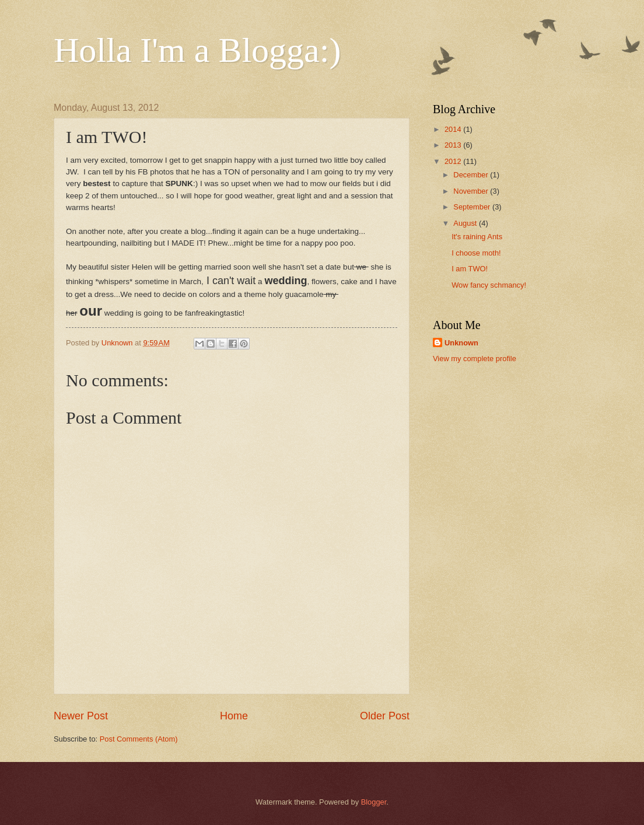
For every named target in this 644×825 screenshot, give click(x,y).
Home (234, 716)
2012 (454, 161)
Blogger (374, 802)
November (472, 191)
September (473, 207)
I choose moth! (476, 253)
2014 (454, 129)
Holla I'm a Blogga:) (197, 50)
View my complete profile (475, 359)
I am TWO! (470, 269)
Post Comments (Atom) (139, 739)
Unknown (461, 343)
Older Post (385, 716)
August (466, 223)
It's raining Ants (477, 237)
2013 (454, 145)
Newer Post (81, 716)
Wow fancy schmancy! (489, 285)
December (472, 175)
